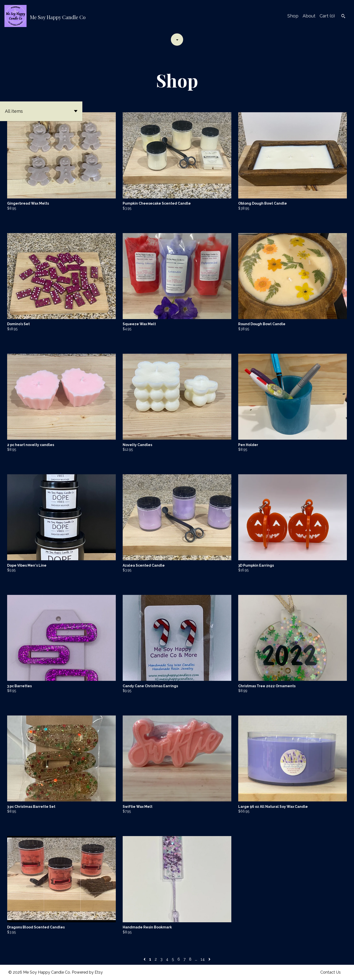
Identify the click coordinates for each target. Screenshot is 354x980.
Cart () (327, 16)
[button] (41, 111)
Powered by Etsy (87, 972)
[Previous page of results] (145, 959)
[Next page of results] (209, 959)
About (309, 16)
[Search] (343, 17)
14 (203, 959)
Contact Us (331, 972)
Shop (293, 16)
